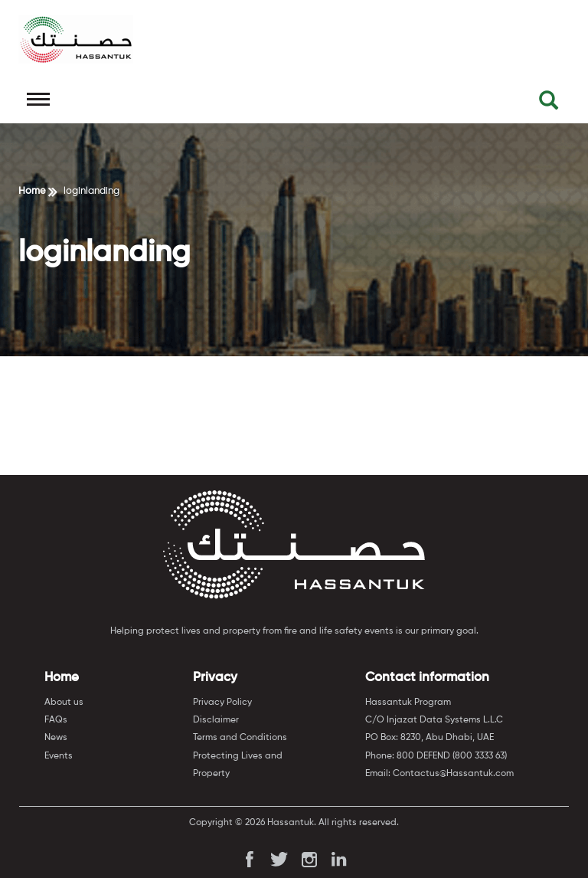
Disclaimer (216, 720)
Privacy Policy (222, 703)
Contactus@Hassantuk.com (453, 774)
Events (59, 756)
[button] (549, 104)
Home (32, 191)
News (56, 738)
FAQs (56, 720)
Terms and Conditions (240, 738)
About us (64, 703)
